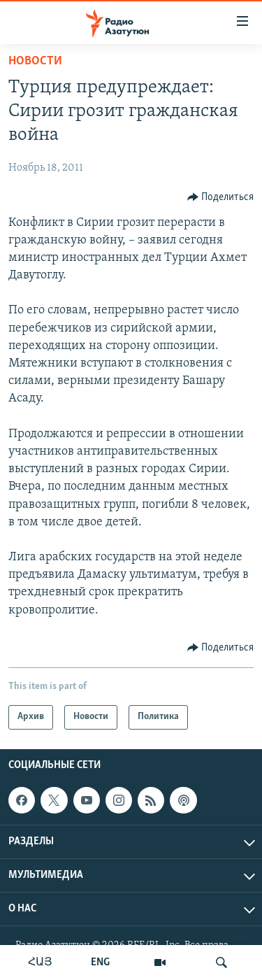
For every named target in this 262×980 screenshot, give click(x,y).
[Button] (221, 197)
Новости (35, 61)
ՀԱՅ (40, 963)
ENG (100, 963)
